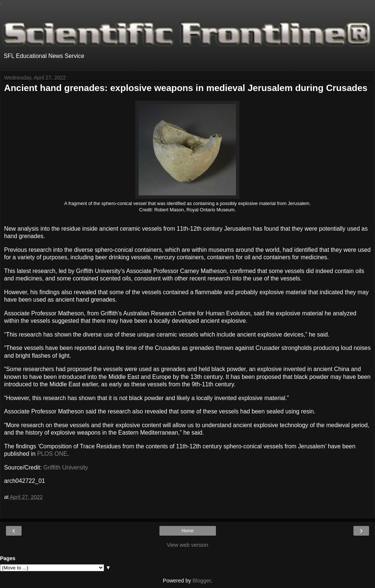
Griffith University (66, 467)
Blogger (202, 581)
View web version (188, 545)
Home (187, 531)
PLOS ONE (52, 454)
